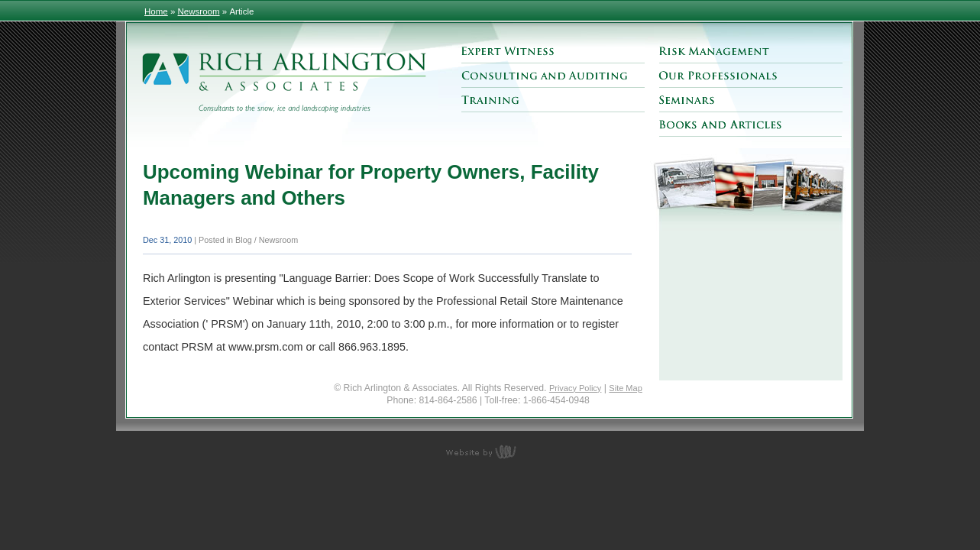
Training (553, 100)
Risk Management (750, 51)
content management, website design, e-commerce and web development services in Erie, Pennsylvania (490, 451)
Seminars (750, 100)
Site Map (625, 388)
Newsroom (199, 11)
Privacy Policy (575, 388)
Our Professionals (750, 76)
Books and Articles (750, 125)
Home (156, 11)
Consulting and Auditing (553, 76)
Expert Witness (553, 51)
